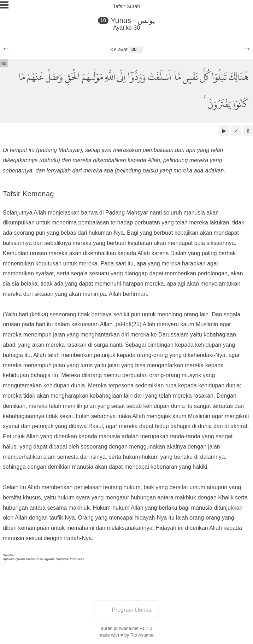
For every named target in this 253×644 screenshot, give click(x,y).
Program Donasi (126, 610)
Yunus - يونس (133, 20)
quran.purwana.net (120, 628)
